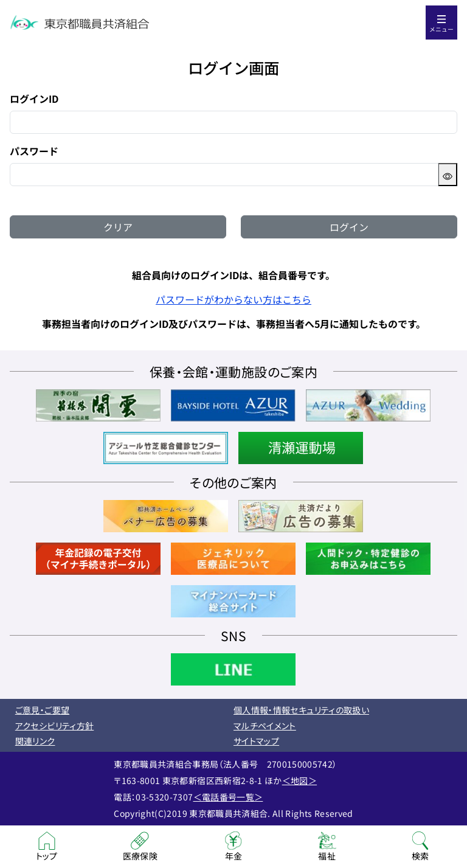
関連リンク (35, 741)
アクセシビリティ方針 (55, 726)
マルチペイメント (265, 726)
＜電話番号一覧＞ (228, 797)
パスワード (34, 151)
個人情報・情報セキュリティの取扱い (301, 710)
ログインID (34, 99)
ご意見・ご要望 (42, 710)
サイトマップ (256, 741)
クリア (118, 227)
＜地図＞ (299, 780)
